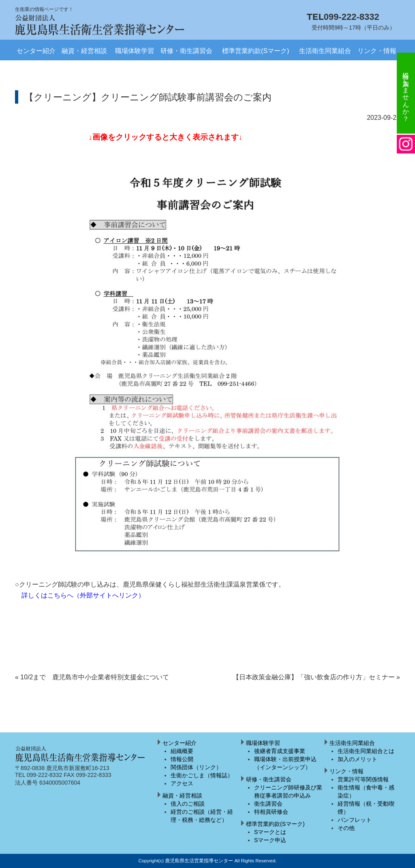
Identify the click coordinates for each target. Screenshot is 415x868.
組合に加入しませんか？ (406, 93)
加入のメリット (357, 759)
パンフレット (355, 820)
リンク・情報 (377, 51)
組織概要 (182, 751)
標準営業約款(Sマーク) (256, 51)
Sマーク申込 (270, 840)
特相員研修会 (271, 812)
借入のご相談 (188, 804)
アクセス (182, 783)
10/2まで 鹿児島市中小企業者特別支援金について (92, 677)
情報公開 (182, 759)
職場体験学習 (135, 51)
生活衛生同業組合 (325, 51)
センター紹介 (36, 51)
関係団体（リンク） (196, 767)
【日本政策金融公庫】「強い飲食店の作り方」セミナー (316, 677)
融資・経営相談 (84, 51)
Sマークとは (270, 832)
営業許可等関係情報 (363, 779)
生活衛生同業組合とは (366, 751)
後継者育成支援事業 (280, 751)
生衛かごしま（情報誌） (202, 775)
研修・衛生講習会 (186, 51)
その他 (346, 828)
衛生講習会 (268, 804)
